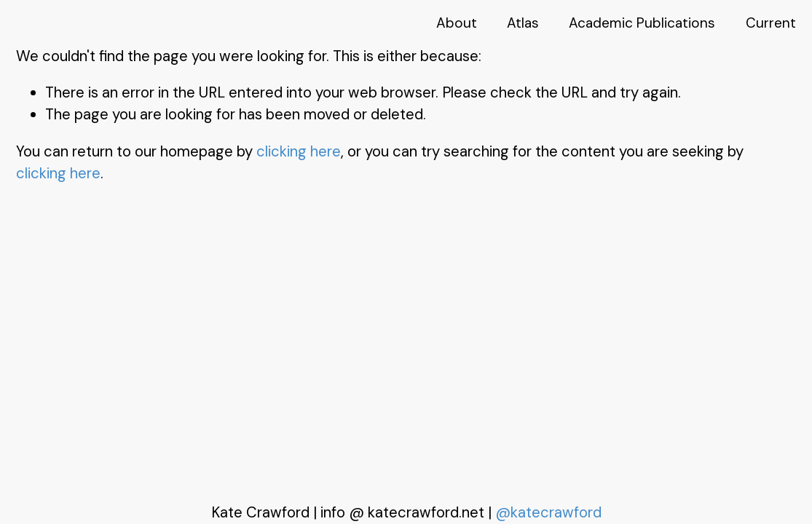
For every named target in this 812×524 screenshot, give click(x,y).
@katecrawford (548, 512)
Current (771, 23)
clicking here (299, 151)
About (457, 23)
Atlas (523, 23)
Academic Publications (642, 23)
